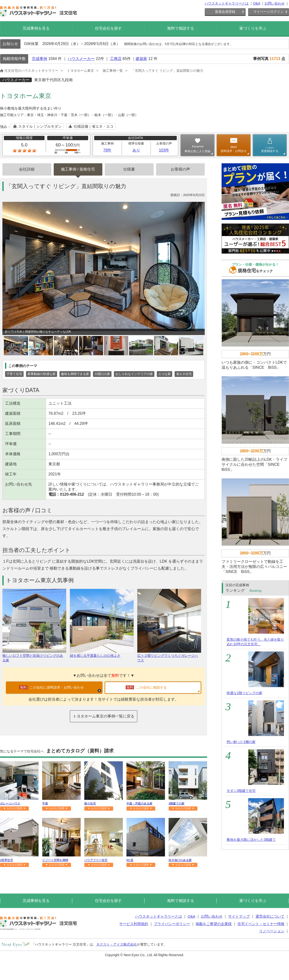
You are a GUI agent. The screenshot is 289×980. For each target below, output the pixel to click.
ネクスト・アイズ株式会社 (117, 944)
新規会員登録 (225, 12)
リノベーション (272, 931)
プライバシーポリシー (172, 924)
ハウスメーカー (81, 59)
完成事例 (39, 59)
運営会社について (270, 916)
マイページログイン (269, 12)
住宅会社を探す (108, 28)
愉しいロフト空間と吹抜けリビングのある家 (34, 656)
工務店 (116, 59)
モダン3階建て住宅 (241, 791)
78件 (107, 150)
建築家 (141, 59)
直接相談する (270, 150)
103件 (164, 150)
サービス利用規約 (134, 924)
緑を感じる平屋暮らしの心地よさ (102, 654)
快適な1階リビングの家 (244, 693)
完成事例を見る (36, 28)
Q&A (256, 3)
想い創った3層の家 (241, 742)
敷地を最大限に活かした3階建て (251, 840)
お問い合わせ (275, 3)
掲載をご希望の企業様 (214, 924)
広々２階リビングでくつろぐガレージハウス (169, 656)
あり (136, 150)
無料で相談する (181, 28)
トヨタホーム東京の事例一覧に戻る (104, 716)
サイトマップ (239, 916)
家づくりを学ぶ (253, 28)
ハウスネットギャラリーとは (227, 3)
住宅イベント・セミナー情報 (261, 924)
